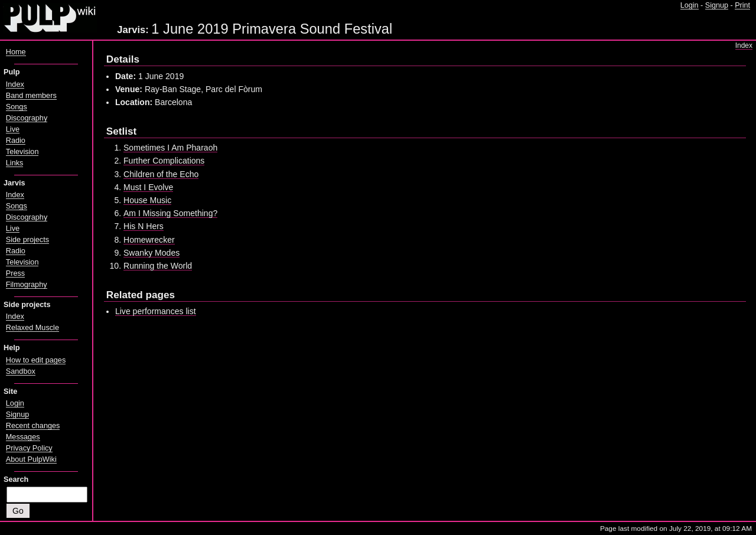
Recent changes (33, 426)
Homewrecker (149, 240)
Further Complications (164, 161)
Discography (27, 118)
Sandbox (21, 371)
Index (744, 45)
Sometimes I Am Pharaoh (170, 148)
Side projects (27, 240)
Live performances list (156, 311)
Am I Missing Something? (170, 213)
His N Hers (144, 226)
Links (15, 163)
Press (15, 273)
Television (22, 152)
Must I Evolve (148, 187)
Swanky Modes (151, 253)
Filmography (27, 285)
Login (690, 5)
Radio (16, 141)
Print (742, 5)
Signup (717, 5)
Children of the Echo (161, 174)
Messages (23, 437)
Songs (17, 107)
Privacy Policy (29, 448)
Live (13, 129)
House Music (147, 200)
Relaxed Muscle (32, 328)
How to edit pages (36, 360)
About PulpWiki (31, 459)
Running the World (158, 266)
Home (16, 52)
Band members (31, 96)
